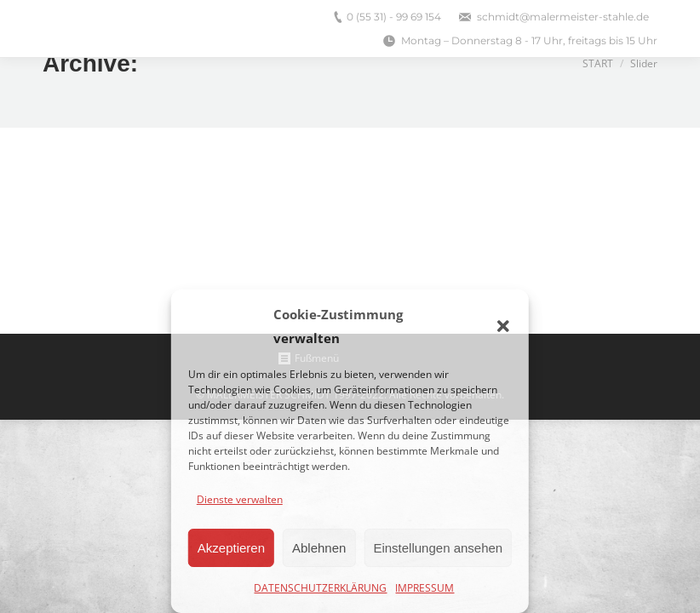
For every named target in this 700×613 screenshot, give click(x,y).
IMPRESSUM (425, 588)
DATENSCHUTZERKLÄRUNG (320, 588)
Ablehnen (319, 548)
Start (598, 63)
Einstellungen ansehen (438, 548)
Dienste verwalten (240, 499)
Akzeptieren (231, 548)
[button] (503, 326)
